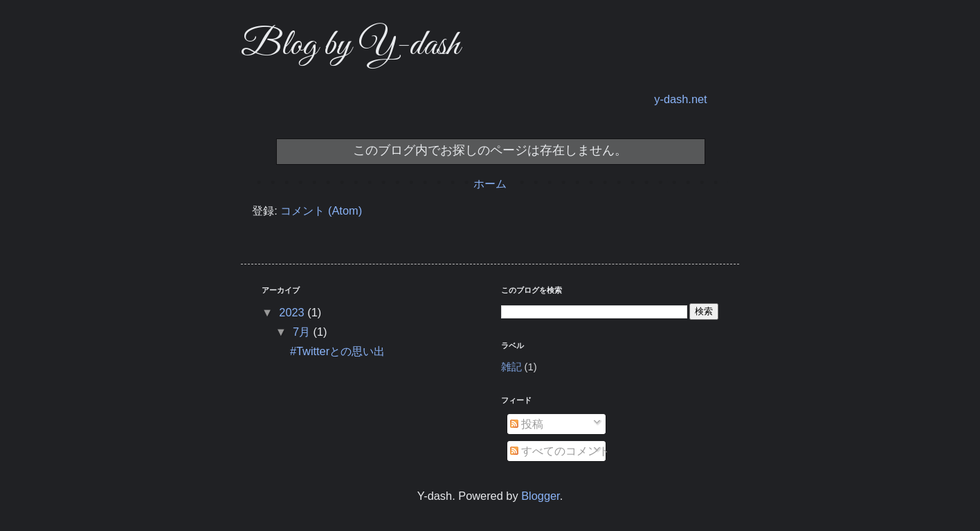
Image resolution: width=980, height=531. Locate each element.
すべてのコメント (560, 451)
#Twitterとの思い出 (337, 351)
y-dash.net (680, 99)
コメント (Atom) (321, 210)
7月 (303, 332)
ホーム (490, 183)
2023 (293, 312)
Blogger (541, 496)
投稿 (527, 424)
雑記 (511, 367)
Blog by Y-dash (350, 46)
